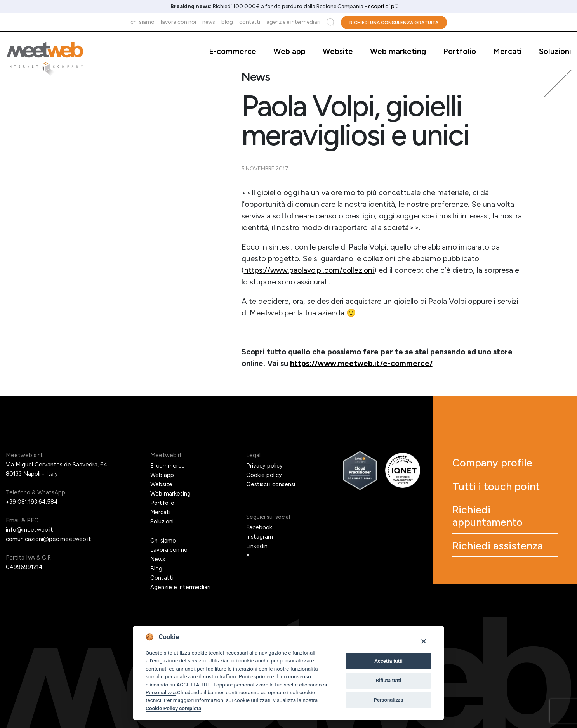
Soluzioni (555, 51)
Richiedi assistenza (502, 552)
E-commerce (233, 51)
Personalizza (161, 692)
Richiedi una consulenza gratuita (394, 23)
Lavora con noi (178, 22)
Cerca (331, 22)
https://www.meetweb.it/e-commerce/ (363, 363)
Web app (289, 51)
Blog (227, 22)
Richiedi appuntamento (492, 520)
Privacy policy (264, 466)
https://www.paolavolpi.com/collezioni (311, 270)
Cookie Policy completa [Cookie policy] (173, 708)
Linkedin (257, 546)
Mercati (507, 51)
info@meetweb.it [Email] (30, 530)
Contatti (250, 22)
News (209, 22)
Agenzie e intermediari (293, 22)
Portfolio (460, 51)
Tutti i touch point (500, 489)
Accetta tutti (388, 661)
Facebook (259, 527)
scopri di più (383, 6)
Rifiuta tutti (389, 680)
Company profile (496, 464)
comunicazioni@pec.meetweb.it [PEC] (49, 539)
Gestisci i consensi (271, 484)
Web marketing (398, 51)
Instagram (260, 537)
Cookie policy (264, 475)
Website (338, 51)
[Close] (423, 641)
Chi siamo (143, 22)
